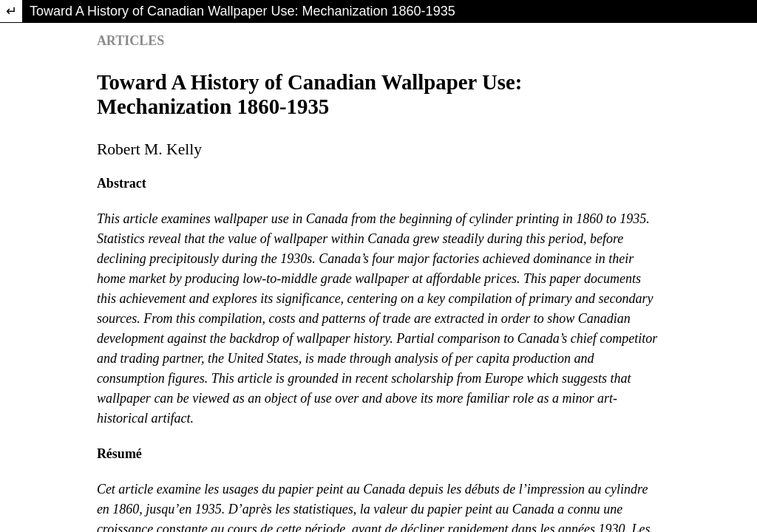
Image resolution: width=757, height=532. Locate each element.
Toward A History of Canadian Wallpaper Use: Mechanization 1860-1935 (242, 11)
